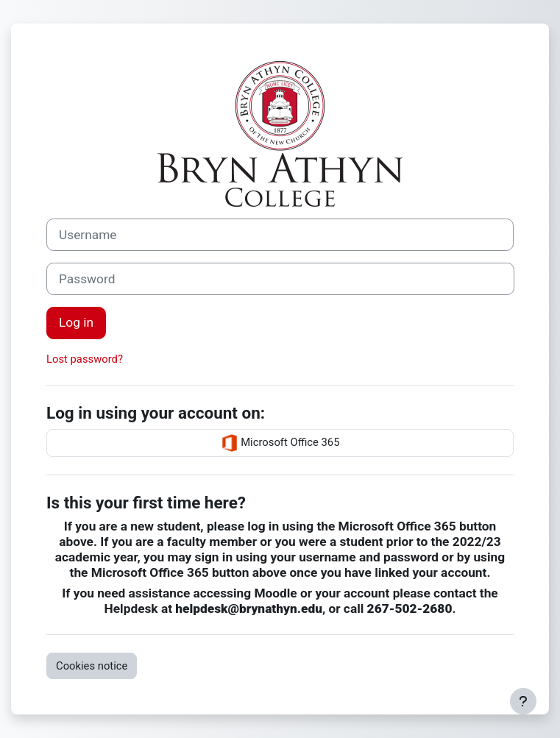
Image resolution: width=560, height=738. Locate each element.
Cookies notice (92, 666)
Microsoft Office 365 (280, 443)
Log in (76, 322)
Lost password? (85, 359)
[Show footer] (523, 701)
